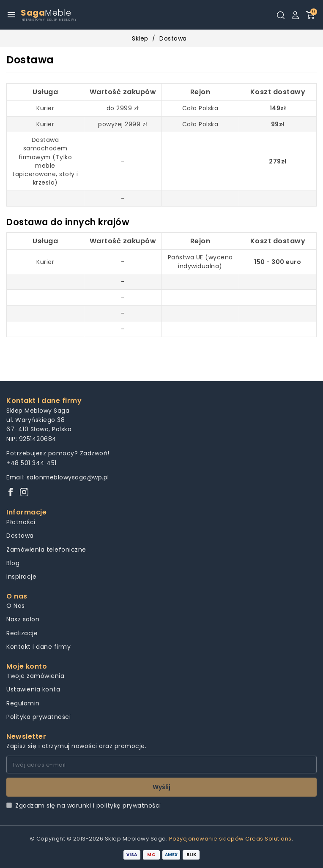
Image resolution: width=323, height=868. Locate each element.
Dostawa (20, 536)
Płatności (21, 522)
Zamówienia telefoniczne (46, 550)
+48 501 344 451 (31, 463)
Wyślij (161, 787)
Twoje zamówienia (35, 676)
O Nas (16, 606)
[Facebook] (11, 493)
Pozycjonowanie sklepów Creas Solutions (230, 839)
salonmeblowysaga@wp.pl (68, 477)
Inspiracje (21, 577)
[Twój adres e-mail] (161, 765)
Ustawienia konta (33, 689)
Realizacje (22, 633)
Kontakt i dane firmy (38, 647)
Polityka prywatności (38, 717)
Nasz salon (23, 619)
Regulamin (23, 703)
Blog (13, 563)
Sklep (140, 38)
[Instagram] (24, 493)
